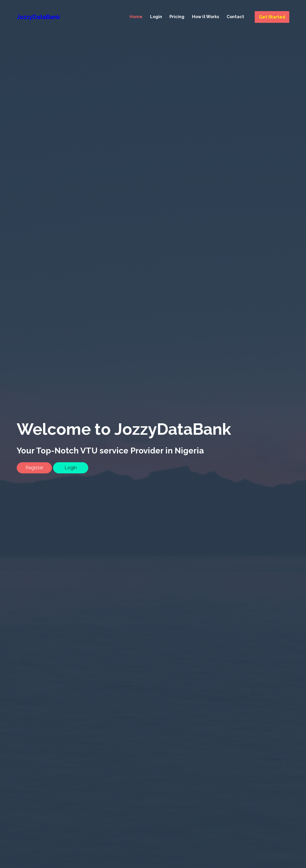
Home (136, 17)
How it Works (205, 17)
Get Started (272, 17)
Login (156, 17)
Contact (235, 17)
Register (34, 468)
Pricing (177, 17)
